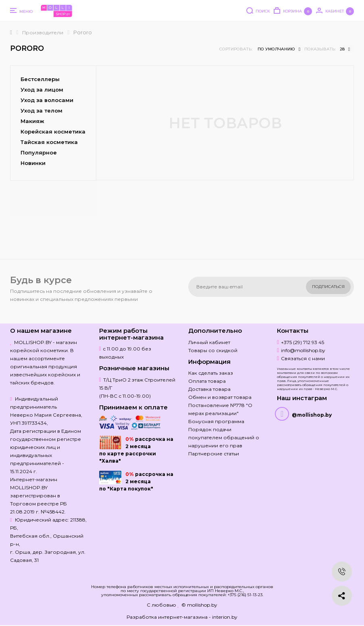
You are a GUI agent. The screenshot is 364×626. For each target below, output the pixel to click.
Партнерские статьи (214, 454)
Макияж (32, 121)
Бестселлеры (40, 79)
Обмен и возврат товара (220, 397)
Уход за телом (42, 111)
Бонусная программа (216, 421)
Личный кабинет (209, 342)
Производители (43, 32)
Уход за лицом (42, 90)
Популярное (39, 152)
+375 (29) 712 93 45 (303, 342)
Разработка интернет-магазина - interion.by (182, 617)
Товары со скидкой (213, 350)
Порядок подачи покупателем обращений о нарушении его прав (224, 437)
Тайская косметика (49, 142)
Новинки (33, 163)
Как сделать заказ (211, 373)
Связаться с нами (303, 358)
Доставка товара (209, 389)
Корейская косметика (53, 131)
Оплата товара (207, 381)
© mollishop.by (199, 605)
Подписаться (328, 287)
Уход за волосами (47, 100)
